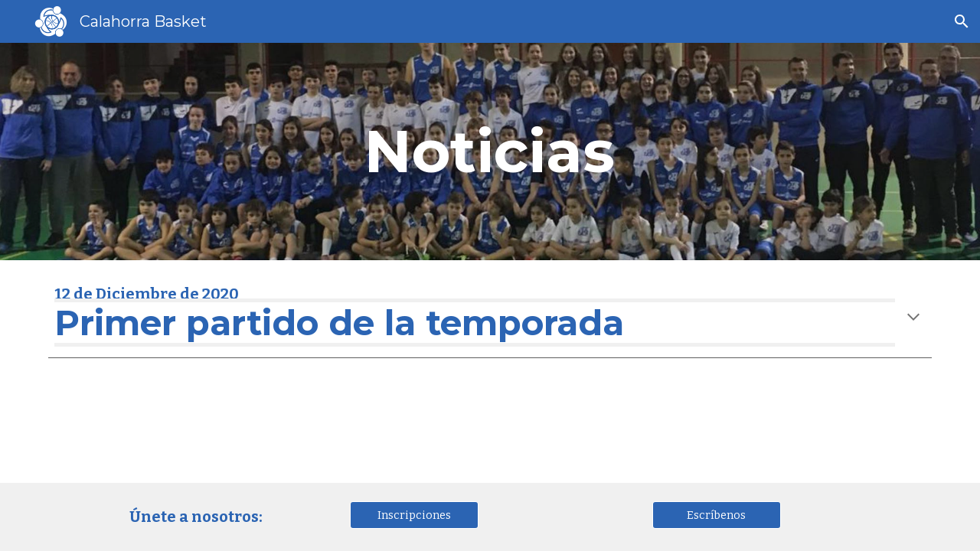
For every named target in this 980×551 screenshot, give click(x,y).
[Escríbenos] (717, 515)
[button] (962, 21)
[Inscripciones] (414, 515)
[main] (490, 152)
